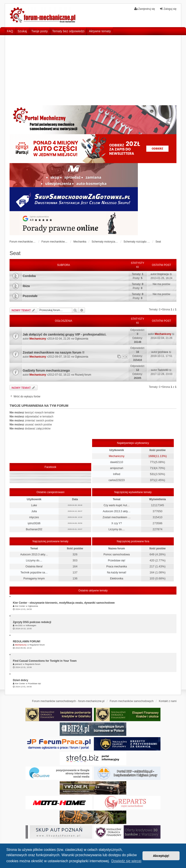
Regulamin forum (37, 645)
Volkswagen (31, 625)
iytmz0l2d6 (34, 523)
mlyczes (34, 517)
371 (152, 480)
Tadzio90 (163, 370)
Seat (15, 253)
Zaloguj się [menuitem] (168, 9)
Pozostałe (30, 296)
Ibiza (26, 286)
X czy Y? (117, 523)
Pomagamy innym (34, 579)
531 (152, 474)
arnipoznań (117, 468)
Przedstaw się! (117, 560)
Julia (34, 511)
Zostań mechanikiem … (117, 517)
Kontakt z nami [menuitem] (168, 701)
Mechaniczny (38, 339)
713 (152, 468)
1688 (151, 456)
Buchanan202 (34, 529)
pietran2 (19, 664)
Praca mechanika (117, 567)
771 (152, 462)
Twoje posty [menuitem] (40, 31)
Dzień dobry (21, 680)
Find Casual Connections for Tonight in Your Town (45, 661)
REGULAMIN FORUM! (27, 641)
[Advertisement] (93, 72)
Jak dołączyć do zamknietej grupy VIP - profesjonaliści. (64, 334)
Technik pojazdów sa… (34, 573)
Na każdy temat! (117, 573)
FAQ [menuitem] (10, 31)
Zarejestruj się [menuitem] (145, 9)
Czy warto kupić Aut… (117, 505)
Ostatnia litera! (34, 567)
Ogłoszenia (81, 339)
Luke (34, 505)
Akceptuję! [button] (161, 856)
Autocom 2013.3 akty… (117, 511)
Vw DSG (19, 625)
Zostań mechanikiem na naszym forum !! (53, 352)
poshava (163, 352)
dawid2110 (117, 462)
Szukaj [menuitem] (22, 31)
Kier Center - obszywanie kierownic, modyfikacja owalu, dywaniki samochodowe (64, 603)
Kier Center (20, 606)
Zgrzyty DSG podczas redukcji (32, 622)
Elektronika (117, 579)
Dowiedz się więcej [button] (126, 861)
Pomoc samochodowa (117, 554)
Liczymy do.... (117, 529)
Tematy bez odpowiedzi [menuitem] (68, 31)
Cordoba (29, 276)
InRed (117, 474)
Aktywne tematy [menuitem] (100, 31)
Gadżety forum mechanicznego (46, 370)
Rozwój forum (83, 375)
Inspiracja (163, 274)
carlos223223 (117, 480)
